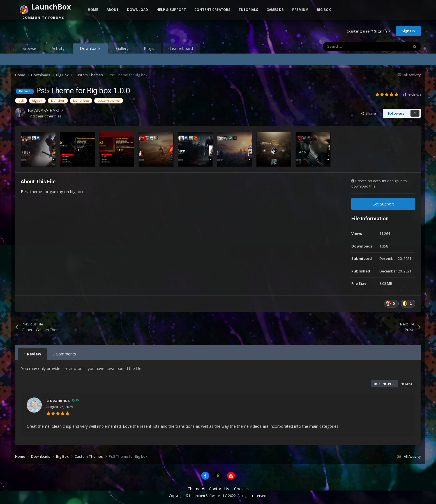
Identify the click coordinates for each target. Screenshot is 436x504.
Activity (58, 48)
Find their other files (45, 116)
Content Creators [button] (212, 10)
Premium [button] (300, 10)
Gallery (122, 48)
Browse (29, 48)
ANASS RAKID (49, 110)
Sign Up (408, 31)
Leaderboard (181, 48)
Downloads (90, 50)
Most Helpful (384, 384)
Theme (196, 489)
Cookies (241, 489)
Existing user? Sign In (369, 31)
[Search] (354, 47)
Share (368, 113)
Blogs (149, 48)
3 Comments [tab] (64, 354)
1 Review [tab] (32, 354)
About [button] (113, 10)
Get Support (383, 204)
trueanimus (58, 400)
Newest (406, 384)
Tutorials (248, 10)
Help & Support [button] (171, 10)
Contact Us (219, 489)
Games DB (275, 10)
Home (93, 10)
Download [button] (138, 10)
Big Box (324, 10)
